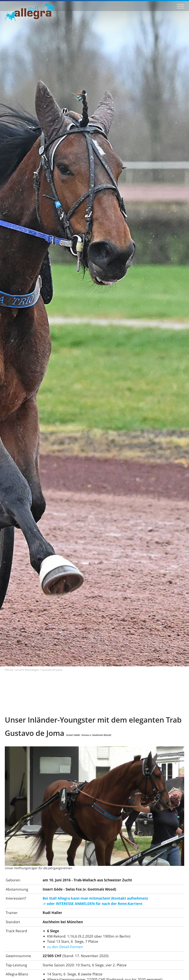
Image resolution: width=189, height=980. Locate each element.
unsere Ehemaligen (27, 670)
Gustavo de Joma (52, 670)
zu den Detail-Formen (65, 947)
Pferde (9, 670)
